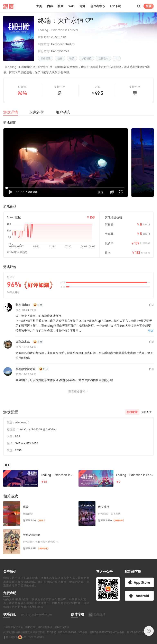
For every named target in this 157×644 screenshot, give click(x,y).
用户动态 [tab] (63, 112)
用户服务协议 (45, 632)
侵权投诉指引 (62, 632)
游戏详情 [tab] (11, 112)
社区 (61, 6)
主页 (39, 6)
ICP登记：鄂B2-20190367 (62, 637)
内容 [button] (50, 6)
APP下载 (115, 6)
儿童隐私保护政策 (13, 632)
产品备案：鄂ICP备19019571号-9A (134, 637)
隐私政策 (30, 632)
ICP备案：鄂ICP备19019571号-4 (96, 637)
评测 (82, 6)
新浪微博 (97, 619)
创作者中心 (98, 6)
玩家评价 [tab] (37, 112)
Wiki (72, 6)
